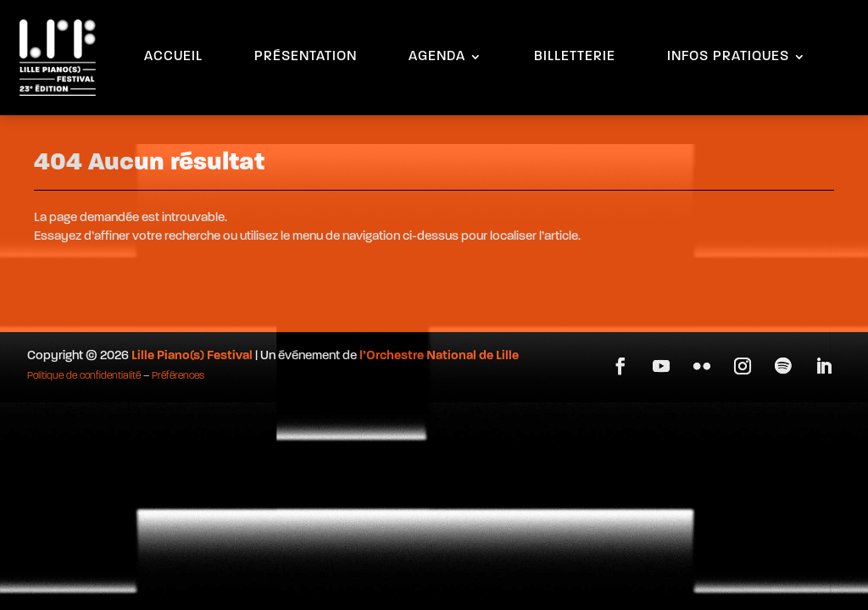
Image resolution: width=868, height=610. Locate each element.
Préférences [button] (178, 376)
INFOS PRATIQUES (728, 57)
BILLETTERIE (575, 57)
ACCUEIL (173, 57)
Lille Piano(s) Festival (192, 356)
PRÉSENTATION (306, 57)
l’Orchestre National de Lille (439, 356)
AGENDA (437, 57)
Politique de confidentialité (84, 376)
